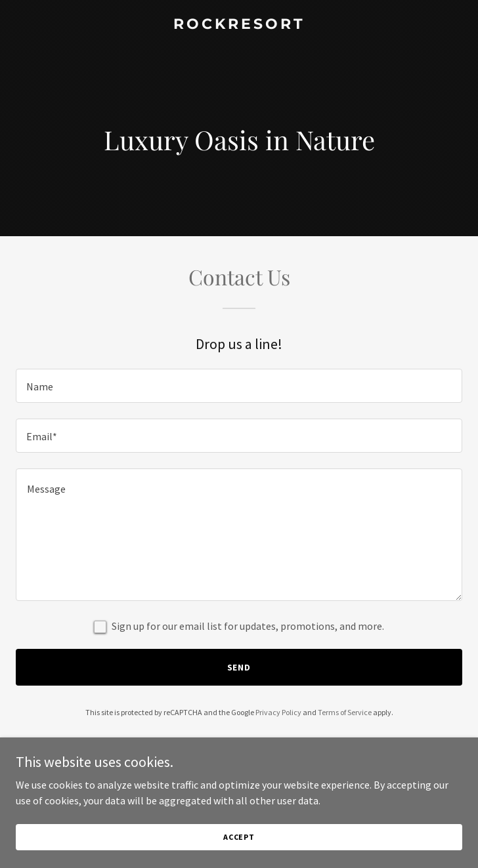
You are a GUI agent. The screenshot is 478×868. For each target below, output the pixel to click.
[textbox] (239, 386)
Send (239, 667)
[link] (239, 25)
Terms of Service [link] (345, 712)
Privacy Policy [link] (278, 712)
